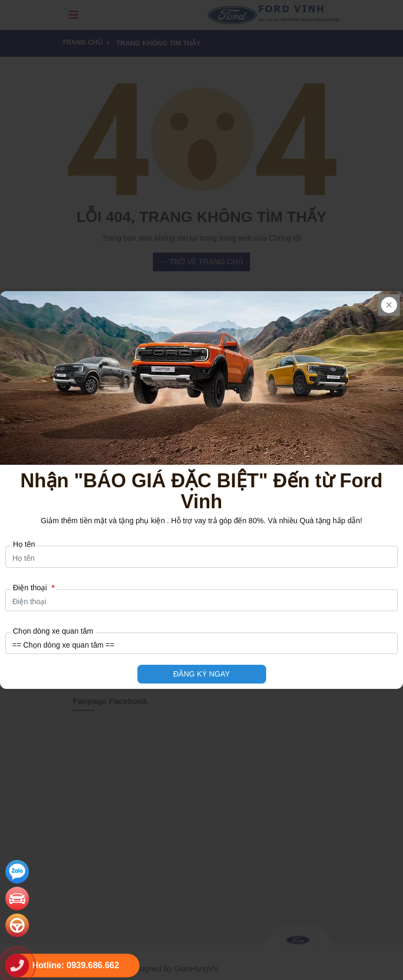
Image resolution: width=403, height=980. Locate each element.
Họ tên (24, 544)
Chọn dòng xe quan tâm (53, 631)
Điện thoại (34, 588)
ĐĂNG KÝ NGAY (202, 674)
